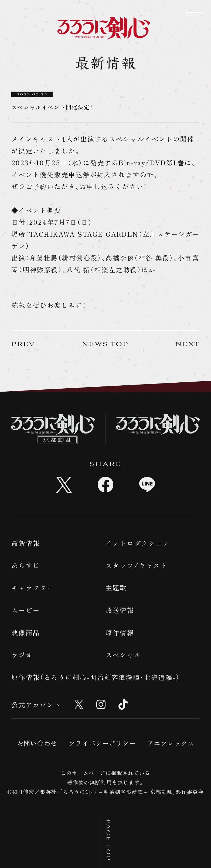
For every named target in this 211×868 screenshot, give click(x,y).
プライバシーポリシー (102, 743)
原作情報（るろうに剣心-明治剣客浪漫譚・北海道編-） (96, 677)
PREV (23, 344)
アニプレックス (171, 743)
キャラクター (33, 588)
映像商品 (26, 632)
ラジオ (22, 655)
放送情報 (120, 610)
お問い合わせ (37, 743)
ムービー (26, 610)
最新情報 (26, 543)
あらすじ (26, 565)
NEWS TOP (105, 344)
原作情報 (120, 632)
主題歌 (116, 588)
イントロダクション (138, 543)
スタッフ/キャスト (136, 565)
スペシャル (123, 655)
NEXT (188, 344)
